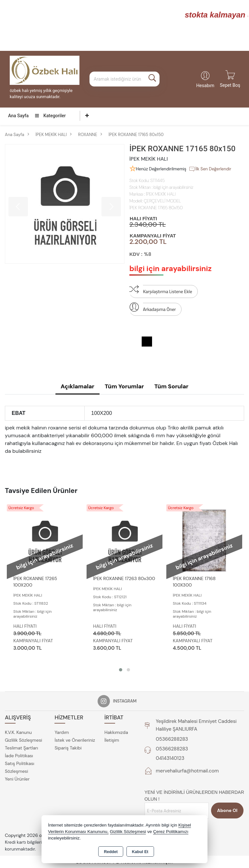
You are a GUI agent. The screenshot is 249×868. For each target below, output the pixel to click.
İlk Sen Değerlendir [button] (210, 169)
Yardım (62, 732)
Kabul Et (140, 852)
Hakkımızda (116, 732)
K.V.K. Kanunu (18, 732)
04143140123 (170, 758)
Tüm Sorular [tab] (171, 386)
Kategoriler (50, 116)
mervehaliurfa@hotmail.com (187, 771)
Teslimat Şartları (21, 748)
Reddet (111, 852)
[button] (121, 670)
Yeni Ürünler (17, 779)
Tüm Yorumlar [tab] (124, 386)
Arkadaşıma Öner (153, 308)
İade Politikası (19, 756)
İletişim (112, 740)
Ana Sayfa (18, 116)
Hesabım (205, 86)
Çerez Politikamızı (171, 832)
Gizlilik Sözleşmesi (24, 740)
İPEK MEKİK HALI (161, 194)
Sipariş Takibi (68, 748)
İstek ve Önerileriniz (75, 740)
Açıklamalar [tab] (77, 386)
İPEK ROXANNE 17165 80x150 (156, 208)
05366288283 (172, 739)
